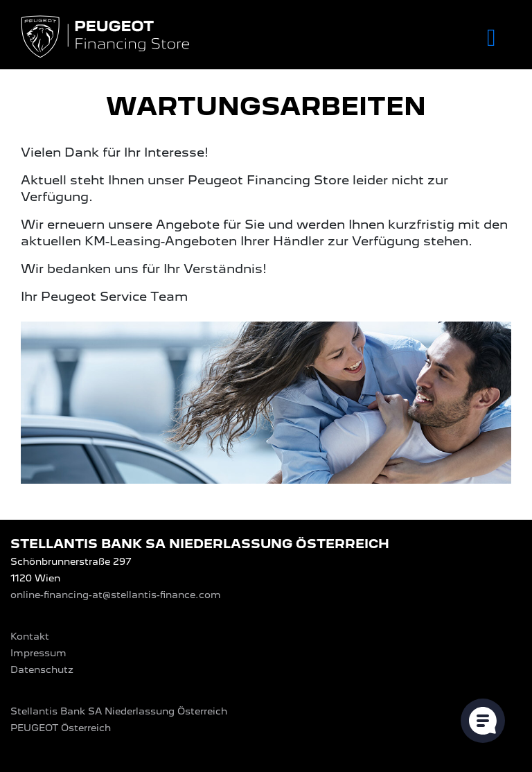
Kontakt (30, 636)
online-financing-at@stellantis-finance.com (116, 595)
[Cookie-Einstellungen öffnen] (483, 721)
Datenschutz (42, 669)
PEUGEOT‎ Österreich (61, 728)
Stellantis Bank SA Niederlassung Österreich (119, 711)
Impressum (38, 653)
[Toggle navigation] (491, 38)
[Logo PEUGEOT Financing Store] (107, 38)
